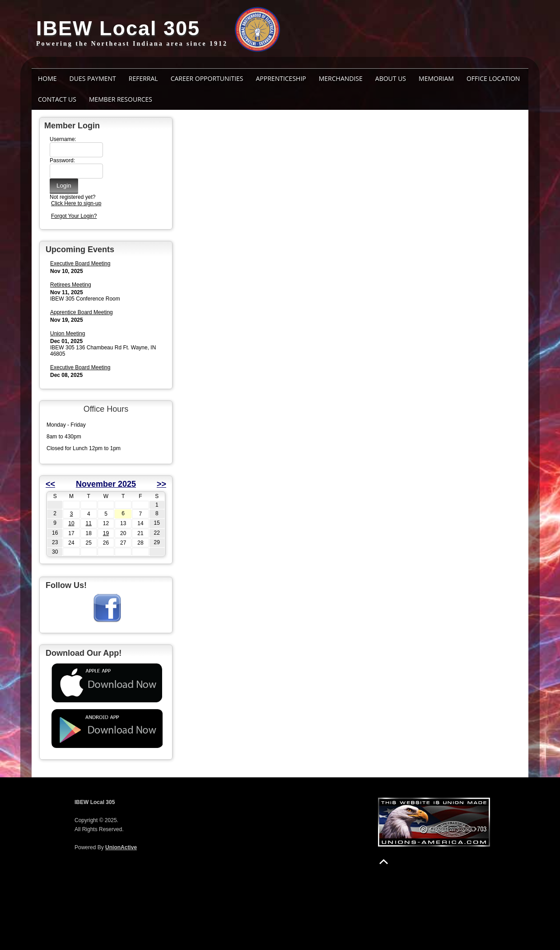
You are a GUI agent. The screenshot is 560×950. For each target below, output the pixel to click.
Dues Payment (93, 78)
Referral (143, 78)
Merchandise (341, 78)
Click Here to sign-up (76, 203)
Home (47, 78)
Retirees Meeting (71, 285)
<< (50, 484)
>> (161, 484)
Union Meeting (68, 334)
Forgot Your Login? (74, 216)
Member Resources (121, 99)
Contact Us (57, 99)
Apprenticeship (281, 78)
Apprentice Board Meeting (82, 312)
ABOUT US (391, 78)
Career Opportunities (207, 78)
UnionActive (121, 847)
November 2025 (106, 484)
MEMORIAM (436, 78)
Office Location (493, 78)
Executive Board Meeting (80, 263)
